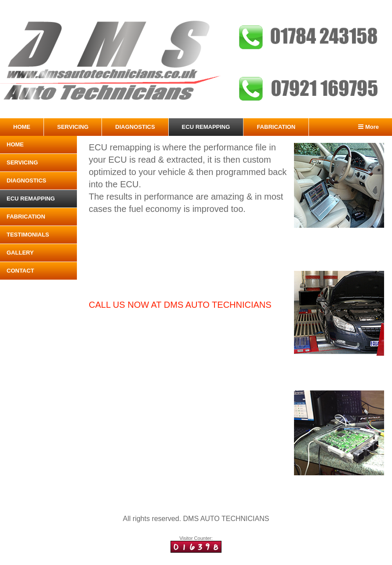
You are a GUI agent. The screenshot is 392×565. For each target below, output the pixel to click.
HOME (22, 127)
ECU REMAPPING (206, 127)
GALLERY (20, 253)
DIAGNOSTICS (135, 127)
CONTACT (20, 271)
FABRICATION (276, 127)
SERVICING (73, 127)
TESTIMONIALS (28, 235)
